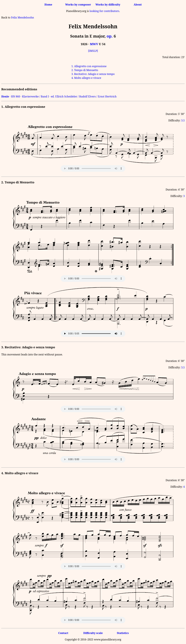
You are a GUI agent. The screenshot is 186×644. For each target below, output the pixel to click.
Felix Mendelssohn (22, 17)
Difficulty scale (93, 633)
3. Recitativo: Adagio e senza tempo (93, 74)
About (138, 5)
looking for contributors (104, 11)
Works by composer (78, 5)
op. (110, 36)
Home (48, 5)
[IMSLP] (93, 51)
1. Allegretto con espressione (89, 66)
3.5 (183, 120)
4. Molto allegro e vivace (86, 78)
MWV (94, 44)
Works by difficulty (108, 5)
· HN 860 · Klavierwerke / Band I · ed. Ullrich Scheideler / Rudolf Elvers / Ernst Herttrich (59, 96)
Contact (63, 633)
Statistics (123, 633)
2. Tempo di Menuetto (85, 70)
